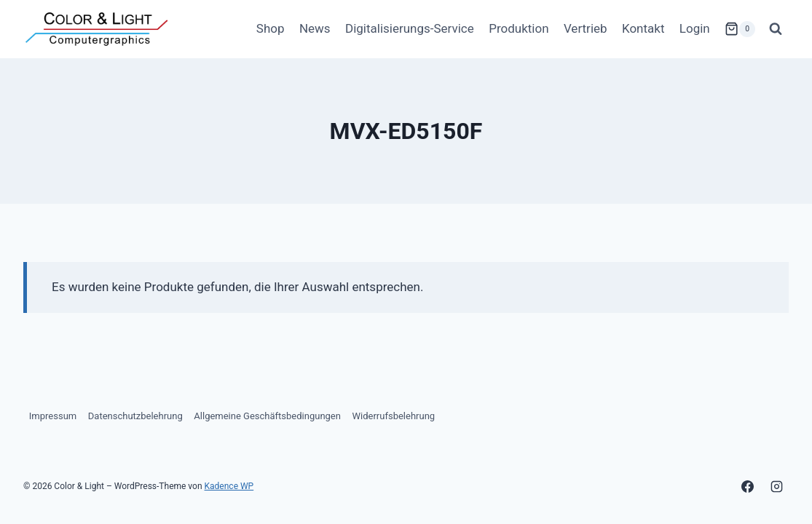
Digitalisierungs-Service (410, 28)
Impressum (53, 416)
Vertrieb (586, 28)
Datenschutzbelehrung (135, 416)
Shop (271, 28)
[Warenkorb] (740, 29)
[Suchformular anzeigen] (776, 29)
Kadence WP (229, 486)
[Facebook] (748, 486)
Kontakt (643, 28)
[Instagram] (776, 486)
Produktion (519, 28)
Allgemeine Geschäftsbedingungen (267, 416)
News (315, 28)
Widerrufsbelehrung (394, 416)
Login (695, 28)
